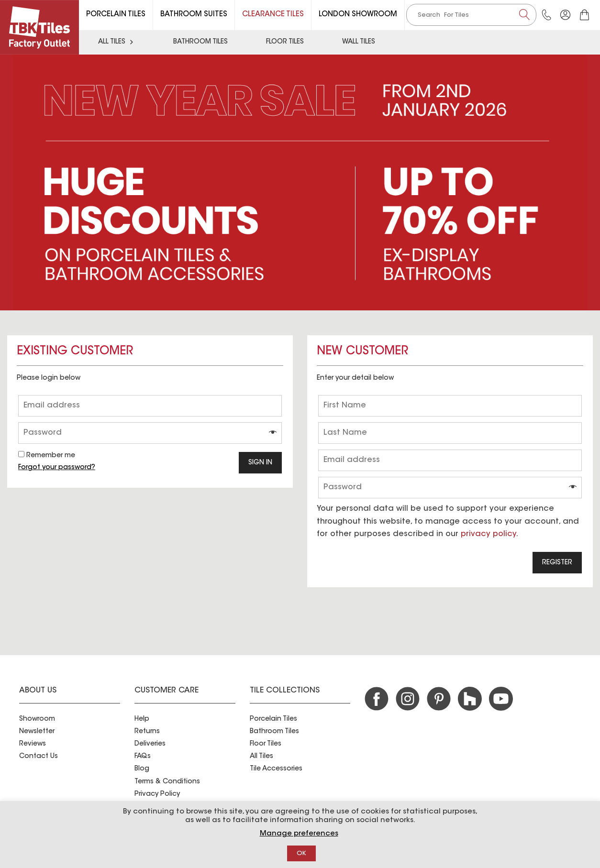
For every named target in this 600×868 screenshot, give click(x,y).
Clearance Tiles (273, 15)
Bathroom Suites (194, 15)
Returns (147, 732)
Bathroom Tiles (200, 42)
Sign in (260, 463)
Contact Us (39, 757)
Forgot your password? (57, 468)
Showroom (37, 719)
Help (142, 719)
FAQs (143, 757)
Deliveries (150, 744)
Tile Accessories (276, 769)
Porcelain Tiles (116, 15)
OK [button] (301, 853)
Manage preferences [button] (299, 834)
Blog (142, 769)
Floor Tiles (285, 42)
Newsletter (37, 732)
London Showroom (358, 15)
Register (557, 563)
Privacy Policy (157, 794)
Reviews (33, 744)
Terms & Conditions (167, 782)
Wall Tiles (359, 42)
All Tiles (117, 42)
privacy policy (488, 534)
